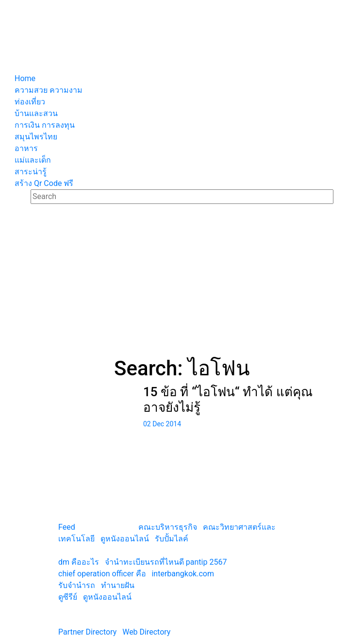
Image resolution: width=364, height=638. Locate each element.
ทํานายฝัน (118, 585)
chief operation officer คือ (102, 574)
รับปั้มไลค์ (172, 539)
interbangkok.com (182, 574)
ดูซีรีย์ (68, 597)
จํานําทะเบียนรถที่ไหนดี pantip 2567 (166, 562)
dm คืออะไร (79, 562)
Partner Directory (87, 632)
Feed (67, 527)
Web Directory (146, 632)
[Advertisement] (182, 284)
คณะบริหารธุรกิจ (168, 527)
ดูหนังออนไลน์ (125, 539)
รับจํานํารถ (77, 585)
